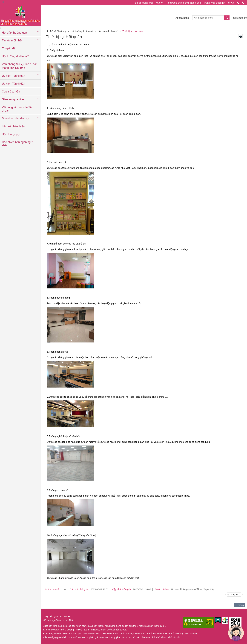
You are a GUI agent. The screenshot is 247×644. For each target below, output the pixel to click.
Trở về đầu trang (58, 31)
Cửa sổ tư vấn (11, 92)
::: (3, 2)
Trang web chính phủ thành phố (183, 3)
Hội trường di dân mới (82, 31)
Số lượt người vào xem (55, 620)
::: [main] (46, 30)
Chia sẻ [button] (238, 3)
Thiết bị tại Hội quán (133, 31)
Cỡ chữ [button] (243, 3)
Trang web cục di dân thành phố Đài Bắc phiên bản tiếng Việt (20, 15)
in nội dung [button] (241, 36)
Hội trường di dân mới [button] (16, 56)
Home (159, 3)
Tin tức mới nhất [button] (12, 40)
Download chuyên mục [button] (16, 118)
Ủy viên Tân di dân (13, 84)
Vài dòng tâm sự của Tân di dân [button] (18, 109)
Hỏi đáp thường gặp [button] (14, 33)
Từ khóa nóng (181, 18)
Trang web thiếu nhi (215, 3)
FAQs (231, 3)
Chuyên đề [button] (9, 48)
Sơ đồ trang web (144, 3)
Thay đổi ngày (50, 616)
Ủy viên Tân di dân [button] (13, 76)
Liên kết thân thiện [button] (13, 126)
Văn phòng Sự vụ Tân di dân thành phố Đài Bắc (20, 66)
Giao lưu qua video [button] (14, 99)
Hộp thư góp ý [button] (11, 134)
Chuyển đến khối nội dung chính (2, 2)
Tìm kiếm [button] (227, 18)
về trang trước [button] (234, 595)
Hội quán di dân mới (108, 31)
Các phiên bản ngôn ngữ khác (17, 144)
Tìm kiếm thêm (239, 18)
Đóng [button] (241, 605)
